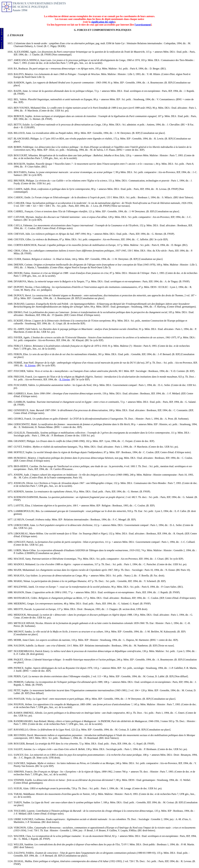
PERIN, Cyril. (21, 676)
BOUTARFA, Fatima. (25, 172)
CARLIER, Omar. (23, 203)
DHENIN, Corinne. (24, 265)
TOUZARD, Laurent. (25, 811)
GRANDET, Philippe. (25, 441)
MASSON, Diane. (23, 592)
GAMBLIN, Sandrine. (25, 402)
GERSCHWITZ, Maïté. (26, 424)
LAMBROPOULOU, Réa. (27, 511)
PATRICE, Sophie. (23, 668)
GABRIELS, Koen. (24, 393)
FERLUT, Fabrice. (23, 346)
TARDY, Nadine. (23, 802)
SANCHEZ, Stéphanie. (26, 763)
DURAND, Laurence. (25, 304)
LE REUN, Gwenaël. (25, 520)
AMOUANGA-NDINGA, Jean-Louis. (33, 60)
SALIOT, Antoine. (23, 749)
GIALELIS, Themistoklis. (27, 433)
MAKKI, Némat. (22, 581)
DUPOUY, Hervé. (23, 295)
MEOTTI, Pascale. (23, 609)
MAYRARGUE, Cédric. (26, 598)
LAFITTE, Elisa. (22, 506)
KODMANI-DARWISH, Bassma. (31, 497)
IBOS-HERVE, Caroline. (27, 466)
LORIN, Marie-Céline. (25, 550)
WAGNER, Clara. (23, 836)
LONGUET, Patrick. (24, 542)
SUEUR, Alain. (22, 788)
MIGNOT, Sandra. (23, 632)
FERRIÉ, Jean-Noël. (24, 363)
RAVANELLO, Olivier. (26, 730)
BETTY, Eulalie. (22, 125)
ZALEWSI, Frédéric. (25, 853)
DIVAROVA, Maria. (24, 281)
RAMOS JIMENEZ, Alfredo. (29, 713)
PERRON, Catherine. (25, 682)
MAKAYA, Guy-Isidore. (26, 576)
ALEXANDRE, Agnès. (26, 52)
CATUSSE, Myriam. (24, 217)
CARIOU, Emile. (23, 197)
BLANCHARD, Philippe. (27, 139)
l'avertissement (143, 25)
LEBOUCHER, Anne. (25, 525)
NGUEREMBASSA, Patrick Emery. (32, 651)
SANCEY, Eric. (22, 755)
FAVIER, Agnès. (22, 337)
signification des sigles (103, 22)
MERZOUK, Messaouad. (27, 615)
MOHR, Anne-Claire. (25, 640)
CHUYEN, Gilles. (23, 239)
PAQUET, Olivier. (23, 660)
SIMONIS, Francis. (24, 772)
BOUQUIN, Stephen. (25, 164)
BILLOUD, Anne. (23, 133)
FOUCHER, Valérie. (24, 371)
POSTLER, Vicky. (23, 699)
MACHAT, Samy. (23, 559)
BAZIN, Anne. (21, 91)
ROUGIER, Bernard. (24, 744)
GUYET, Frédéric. (23, 447)
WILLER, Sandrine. (24, 844)
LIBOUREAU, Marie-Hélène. (29, 534)
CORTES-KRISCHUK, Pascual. (30, 245)
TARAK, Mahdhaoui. (25, 794)
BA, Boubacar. (21, 69)
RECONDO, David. (24, 735)
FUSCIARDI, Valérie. (25, 385)
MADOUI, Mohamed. (25, 564)
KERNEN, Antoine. (24, 491)
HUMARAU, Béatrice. (25, 458)
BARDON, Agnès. (23, 83)
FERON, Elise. (21, 354)
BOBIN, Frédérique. (24, 147)
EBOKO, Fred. (21, 312)
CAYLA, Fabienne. (24, 225)
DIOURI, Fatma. (22, 273)
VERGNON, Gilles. (24, 828)
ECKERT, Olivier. (23, 321)
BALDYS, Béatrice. (24, 74)
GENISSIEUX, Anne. (25, 410)
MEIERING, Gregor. (24, 604)
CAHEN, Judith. (22, 189)
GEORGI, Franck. (23, 419)
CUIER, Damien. (23, 259)
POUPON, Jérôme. (23, 704)
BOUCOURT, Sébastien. (26, 155)
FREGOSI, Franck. (24, 377)
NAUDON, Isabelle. (24, 646)
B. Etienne (30, 365)
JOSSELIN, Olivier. (24, 483)
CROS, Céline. (21, 251)
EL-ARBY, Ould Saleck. (26, 329)
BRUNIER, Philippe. (25, 181)
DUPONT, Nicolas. (24, 287)
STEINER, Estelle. (23, 780)
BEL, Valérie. (21, 99)
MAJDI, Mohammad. (25, 570)
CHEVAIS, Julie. (23, 234)
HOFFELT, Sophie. (24, 452)
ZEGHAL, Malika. (23, 861)
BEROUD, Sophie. (23, 116)
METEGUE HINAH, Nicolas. (29, 623)
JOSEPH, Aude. (22, 475)
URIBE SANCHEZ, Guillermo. (30, 819)
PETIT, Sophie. (22, 690)
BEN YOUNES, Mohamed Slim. (30, 108)
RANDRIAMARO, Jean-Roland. (31, 721)
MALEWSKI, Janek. (24, 587)
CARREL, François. (24, 211)
